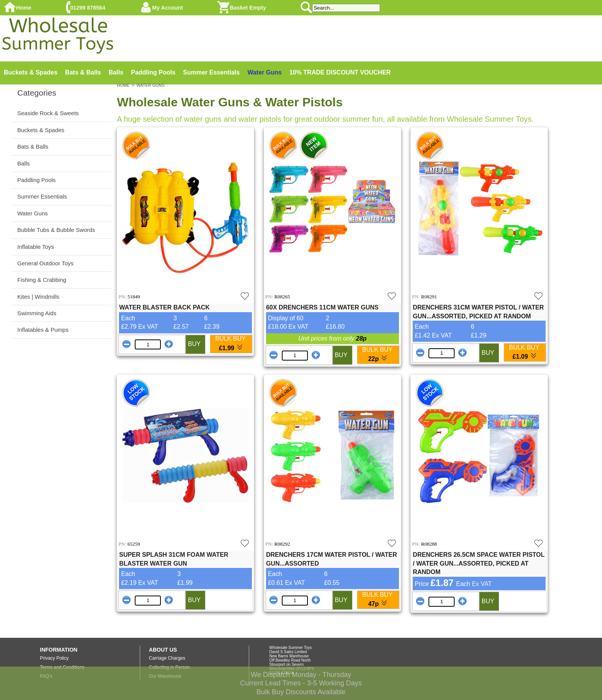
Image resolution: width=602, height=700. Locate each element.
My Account (168, 8)
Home (24, 8)
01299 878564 (88, 8)
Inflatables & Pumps (43, 330)
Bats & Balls (83, 72)
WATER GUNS (150, 85)
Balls (116, 72)
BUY (194, 344)
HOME (123, 85)
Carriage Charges (167, 658)
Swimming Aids (37, 313)
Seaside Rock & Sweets (48, 113)
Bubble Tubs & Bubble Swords (56, 230)
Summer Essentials (212, 72)
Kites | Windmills (38, 297)
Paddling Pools (153, 72)
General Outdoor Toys (45, 263)
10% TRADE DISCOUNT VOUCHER (340, 72)
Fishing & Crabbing (42, 280)
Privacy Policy (54, 658)
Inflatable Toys (36, 247)
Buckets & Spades (31, 72)
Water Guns (264, 72)
